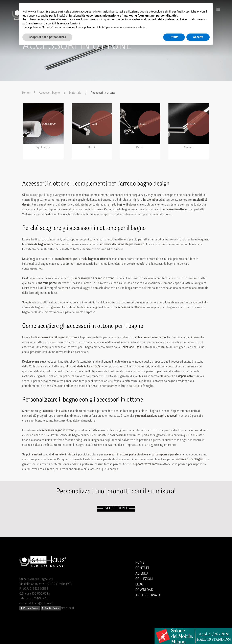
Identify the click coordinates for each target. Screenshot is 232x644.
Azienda (142, 574)
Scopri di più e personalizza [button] (47, 37)
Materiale (75, 93)
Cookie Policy (52, 608)
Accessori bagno (49, 93)
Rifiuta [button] (174, 37)
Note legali (68, 608)
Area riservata (148, 595)
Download (144, 590)
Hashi (91, 148)
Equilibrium (43, 148)
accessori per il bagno (40, 195)
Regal (140, 148)
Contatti (143, 568)
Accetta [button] (198, 37)
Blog (139, 585)
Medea (188, 148)
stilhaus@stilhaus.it (41, 603)
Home (26, 93)
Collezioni (144, 579)
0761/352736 (41, 599)
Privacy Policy (31, 608)
